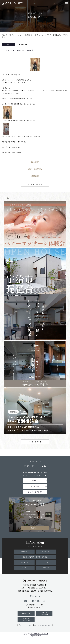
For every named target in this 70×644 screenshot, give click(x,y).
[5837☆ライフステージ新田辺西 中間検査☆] (35, 411)
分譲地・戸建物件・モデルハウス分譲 (35, 557)
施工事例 (24, 552)
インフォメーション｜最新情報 (20, 35)
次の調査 (35, 176)
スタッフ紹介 (35, 486)
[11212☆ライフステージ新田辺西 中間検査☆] (35, 224)
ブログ (24, 568)
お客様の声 (46, 552)
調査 (37, 35)
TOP (3, 35)
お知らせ (46, 568)
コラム (46, 562)
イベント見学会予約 (44, 613)
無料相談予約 (26, 613)
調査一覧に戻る (35, 169)
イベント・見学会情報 (35, 492)
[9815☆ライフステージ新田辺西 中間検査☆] (35, 364)
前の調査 (35, 162)
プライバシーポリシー (26, 625)
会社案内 (35, 481)
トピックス (24, 562)
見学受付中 (35, 528)
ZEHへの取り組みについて (43, 625)
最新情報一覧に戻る (35, 184)
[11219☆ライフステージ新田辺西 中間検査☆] (35, 317)
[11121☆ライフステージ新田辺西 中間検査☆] (35, 271)
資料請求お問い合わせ (26, 620)
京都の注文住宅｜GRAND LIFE (39, 634)
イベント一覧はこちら (35, 442)
